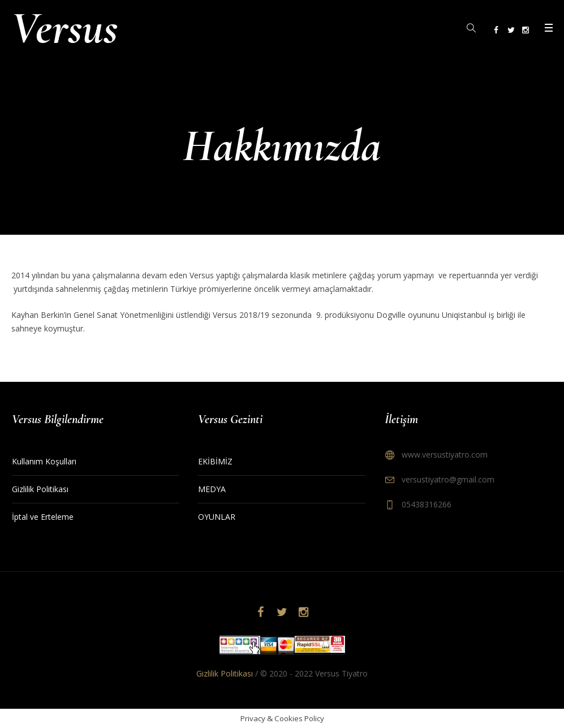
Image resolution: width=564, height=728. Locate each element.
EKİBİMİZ (215, 461)
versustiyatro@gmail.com (448, 479)
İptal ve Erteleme (43, 517)
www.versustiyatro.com (445, 455)
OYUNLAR (217, 517)
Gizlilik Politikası (40, 489)
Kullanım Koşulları (44, 461)
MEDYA (212, 489)
